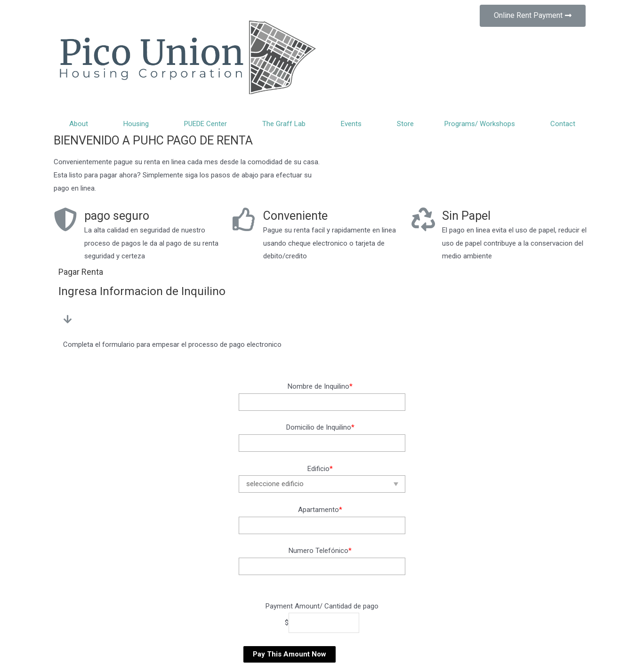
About (81, 124)
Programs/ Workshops (482, 124)
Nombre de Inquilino (320, 386)
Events (354, 124)
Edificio (320, 469)
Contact (563, 124)
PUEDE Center (208, 124)
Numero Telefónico (320, 551)
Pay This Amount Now (290, 654)
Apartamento (320, 510)
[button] (533, 16)
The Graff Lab (286, 124)
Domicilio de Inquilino (320, 427)
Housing (138, 124)
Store (405, 124)
